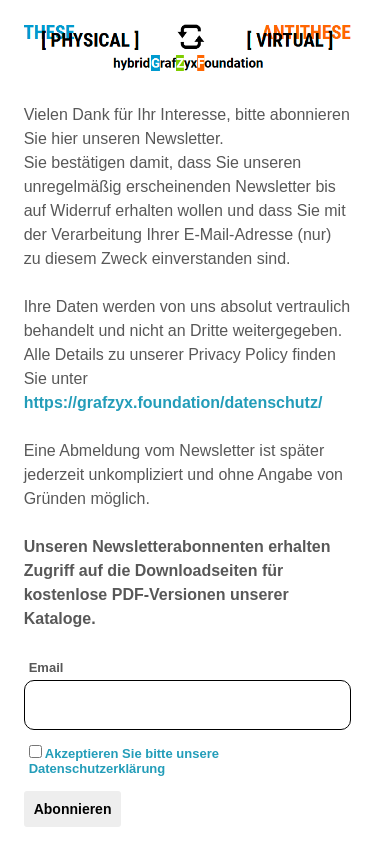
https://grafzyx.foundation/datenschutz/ (173, 402)
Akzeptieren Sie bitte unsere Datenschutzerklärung (124, 761)
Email (46, 667)
